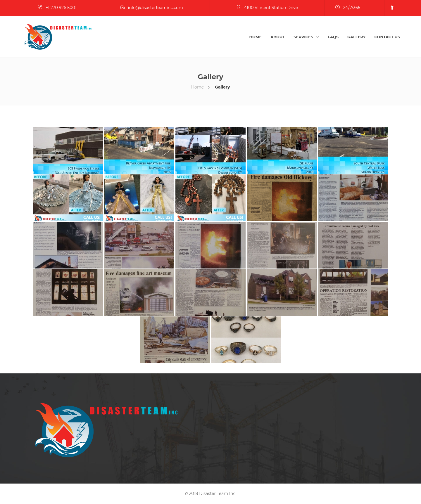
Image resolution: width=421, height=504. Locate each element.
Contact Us (387, 37)
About (278, 37)
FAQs (333, 37)
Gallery (357, 37)
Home (256, 37)
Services (303, 37)
